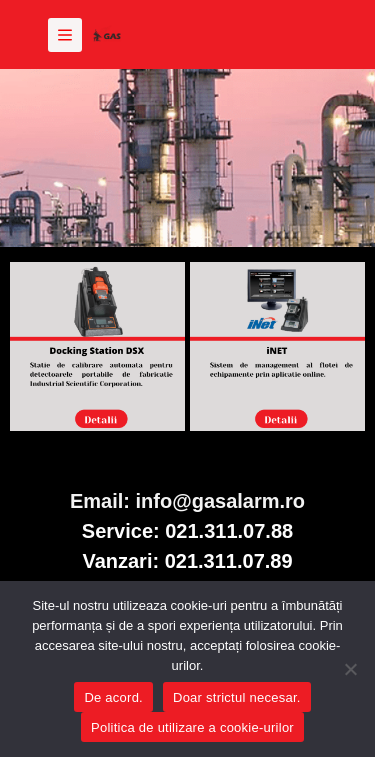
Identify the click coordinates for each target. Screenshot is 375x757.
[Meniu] (65, 35)
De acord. (113, 697)
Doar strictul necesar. (237, 697)
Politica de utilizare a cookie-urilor (192, 727)
